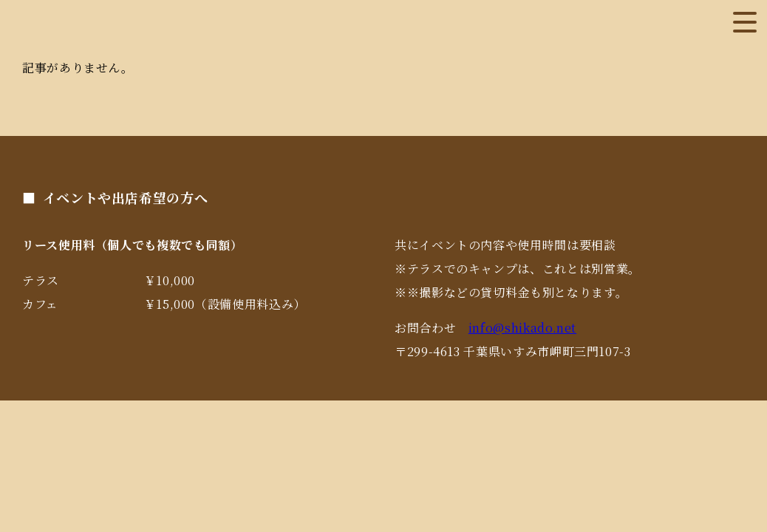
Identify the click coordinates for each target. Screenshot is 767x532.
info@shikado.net (522, 328)
